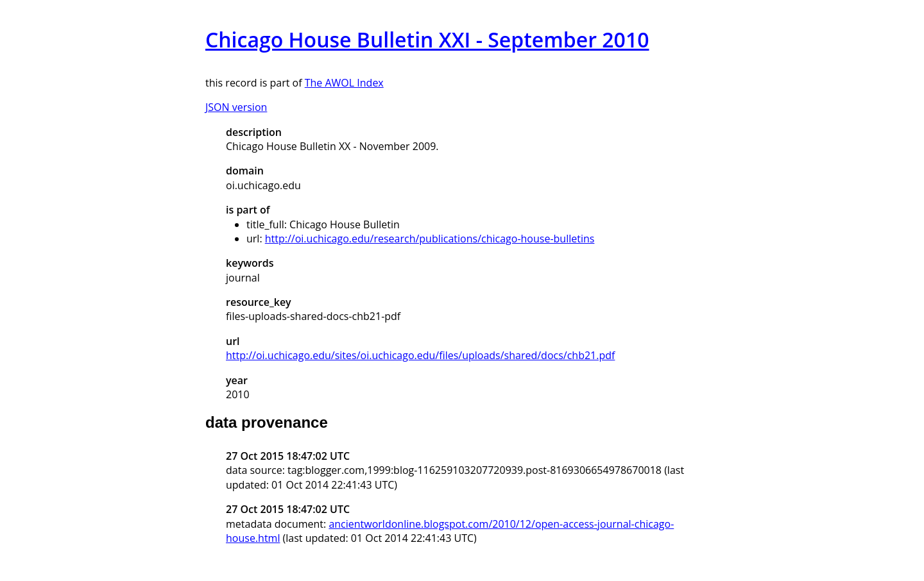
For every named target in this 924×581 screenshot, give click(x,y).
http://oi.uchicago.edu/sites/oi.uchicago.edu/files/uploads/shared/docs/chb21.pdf (420, 355)
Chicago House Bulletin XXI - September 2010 (427, 39)
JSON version (236, 107)
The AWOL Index (344, 83)
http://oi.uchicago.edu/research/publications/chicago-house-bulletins (430, 239)
